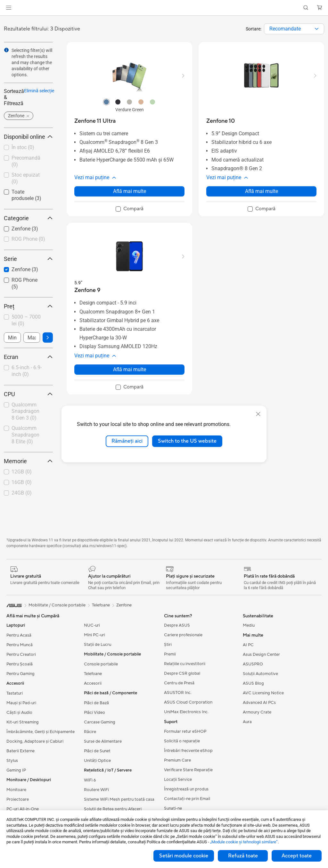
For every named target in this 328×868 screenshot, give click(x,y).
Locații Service (178, 780)
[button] (9, 8)
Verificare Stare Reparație (188, 770)
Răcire (90, 732)
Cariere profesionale (183, 635)
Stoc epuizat (26, 178)
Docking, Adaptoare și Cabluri (35, 741)
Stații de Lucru (98, 645)
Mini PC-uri (94, 635)
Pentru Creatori (21, 655)
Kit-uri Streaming (23, 722)
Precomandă (26, 161)
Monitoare (16, 790)
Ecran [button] (28, 357)
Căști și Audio (19, 713)
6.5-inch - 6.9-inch (27, 371)
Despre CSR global (182, 673)
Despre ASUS (177, 625)
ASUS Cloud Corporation (188, 702)
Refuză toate (243, 856)
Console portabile (101, 664)
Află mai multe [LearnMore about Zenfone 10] (262, 191)
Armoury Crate (257, 712)
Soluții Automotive (260, 674)
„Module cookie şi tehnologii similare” (244, 842)
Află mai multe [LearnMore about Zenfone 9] (130, 369)
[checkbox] (28, 239)
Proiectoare (18, 799)
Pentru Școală (20, 664)
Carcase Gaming (100, 722)
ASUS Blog (253, 683)
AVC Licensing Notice (263, 693)
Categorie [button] (28, 218)
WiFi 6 (90, 780)
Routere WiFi (96, 790)
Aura (247, 722)
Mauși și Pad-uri (21, 703)
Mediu (249, 625)
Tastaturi (15, 693)
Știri (168, 645)
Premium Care (177, 760)
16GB (22, 482)
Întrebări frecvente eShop (188, 751)
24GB (22, 493)
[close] (258, 414)
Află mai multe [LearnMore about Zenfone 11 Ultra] (130, 191)
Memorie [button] (28, 461)
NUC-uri (92, 625)
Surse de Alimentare (103, 741)
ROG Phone (28, 239)
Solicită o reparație (182, 741)
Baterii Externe (20, 751)
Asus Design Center (261, 655)
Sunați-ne (173, 808)
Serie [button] (28, 259)
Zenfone (124, 605)
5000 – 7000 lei (26, 320)
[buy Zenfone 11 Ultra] (95, 121)
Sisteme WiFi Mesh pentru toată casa (119, 799)
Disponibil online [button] (28, 137)
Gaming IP (16, 770)
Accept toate (297, 856)
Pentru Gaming (20, 674)
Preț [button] (28, 306)
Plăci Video (94, 713)
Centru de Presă (179, 683)
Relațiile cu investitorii (185, 664)
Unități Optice (97, 761)
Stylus (12, 761)
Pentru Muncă (20, 645)
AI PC (248, 645)
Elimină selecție (39, 91)
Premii (170, 654)
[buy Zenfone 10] (221, 121)
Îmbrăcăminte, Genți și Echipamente (41, 732)
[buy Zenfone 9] (87, 290)
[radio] (106, 102)
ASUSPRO (253, 664)
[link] (164, 8)
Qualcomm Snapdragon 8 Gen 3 (25, 411)
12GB (22, 472)
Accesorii (93, 683)
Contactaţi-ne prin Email (187, 799)
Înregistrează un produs (186, 789)
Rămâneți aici (127, 441)
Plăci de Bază (96, 703)
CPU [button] (28, 394)
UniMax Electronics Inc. (186, 712)
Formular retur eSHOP (185, 731)
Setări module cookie (184, 856)
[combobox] (294, 29)
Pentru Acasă (19, 635)
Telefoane (93, 674)
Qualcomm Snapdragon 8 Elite (25, 435)
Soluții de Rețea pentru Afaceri (113, 809)
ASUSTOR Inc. (178, 693)
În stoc (23, 147)
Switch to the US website (187, 441)
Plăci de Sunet (97, 751)
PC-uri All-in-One (23, 809)
